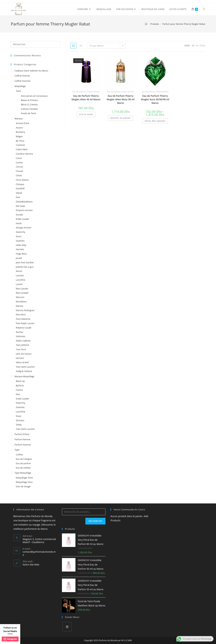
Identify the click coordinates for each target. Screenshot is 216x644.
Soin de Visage (23, 486)
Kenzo (19, 271)
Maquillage (20, 86)
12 (193, 46)
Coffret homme (22, 81)
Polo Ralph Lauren (25, 323)
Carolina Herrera (24, 154)
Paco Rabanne (23, 319)
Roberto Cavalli (24, 328)
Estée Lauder (23, 219)
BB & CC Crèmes (29, 104)
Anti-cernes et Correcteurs (34, 96)
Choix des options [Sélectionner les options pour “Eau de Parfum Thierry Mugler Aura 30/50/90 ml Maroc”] (155, 121)
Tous (203, 46)
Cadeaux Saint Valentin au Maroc (31, 71)
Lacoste (20, 275)
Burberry (20, 132)
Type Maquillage (23, 473)
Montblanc (21, 302)
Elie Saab (20, 206)
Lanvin (19, 284)
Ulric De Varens (24, 354)
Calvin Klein (22, 149)
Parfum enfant (22, 434)
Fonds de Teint (28, 113)
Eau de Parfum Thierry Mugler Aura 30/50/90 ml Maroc (155, 99)
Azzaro (19, 128)
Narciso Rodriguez (25, 310)
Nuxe (19, 416)
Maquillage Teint (24, 478)
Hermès (20, 249)
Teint (18, 91)
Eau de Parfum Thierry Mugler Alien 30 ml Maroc (86, 98)
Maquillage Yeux (24, 482)
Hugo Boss (21, 254)
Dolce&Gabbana (24, 202)
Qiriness (20, 420)
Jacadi (19, 258)
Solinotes (21, 336)
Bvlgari (19, 136)
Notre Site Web (31, 565)
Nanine (20, 306)
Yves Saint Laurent (25, 367)
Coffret (19, 455)
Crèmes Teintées (29, 109)
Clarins (19, 390)
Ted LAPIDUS (22, 345)
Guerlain (20, 241)
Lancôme (21, 280)
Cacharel (20, 145)
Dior (18, 197)
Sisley (19, 425)
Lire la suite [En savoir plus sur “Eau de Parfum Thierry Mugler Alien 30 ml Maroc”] (86, 114)
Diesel (19, 193)
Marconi (20, 297)
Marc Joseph (22, 293)
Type (17, 450)
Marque (18, 118)
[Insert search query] (36, 44)
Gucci (19, 236)
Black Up (20, 381)
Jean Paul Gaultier (25, 262)
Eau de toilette (23, 468)
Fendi (19, 223)
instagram (10, 639)
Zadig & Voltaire (24, 371)
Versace (20, 358)
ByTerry (20, 385)
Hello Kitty (21, 245)
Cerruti (19, 167)
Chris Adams (22, 180)
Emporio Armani (24, 210)
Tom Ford (21, 349)
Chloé (19, 175)
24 (197, 46)
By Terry (20, 141)
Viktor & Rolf (22, 362)
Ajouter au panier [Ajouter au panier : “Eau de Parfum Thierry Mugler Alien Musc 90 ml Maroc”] (121, 118)
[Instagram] (67, 627)
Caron (19, 158)
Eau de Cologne (24, 459)
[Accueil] (146, 24)
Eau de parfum (79, 92)
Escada (19, 215)
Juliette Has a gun (25, 267)
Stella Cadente (23, 341)
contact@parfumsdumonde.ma (39, 553)
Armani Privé (22, 123)
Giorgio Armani (24, 228)
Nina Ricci (21, 314)
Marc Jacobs (22, 289)
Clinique (20, 184)
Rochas (19, 332)
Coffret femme (22, 76)
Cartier (19, 162)
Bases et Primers (29, 100)
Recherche (95, 521)
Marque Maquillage (24, 376)
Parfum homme (23, 445)
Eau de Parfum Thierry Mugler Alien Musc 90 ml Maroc (121, 99)
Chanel (19, 171)
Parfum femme (93, 92)
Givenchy (21, 232)
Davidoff (20, 188)
